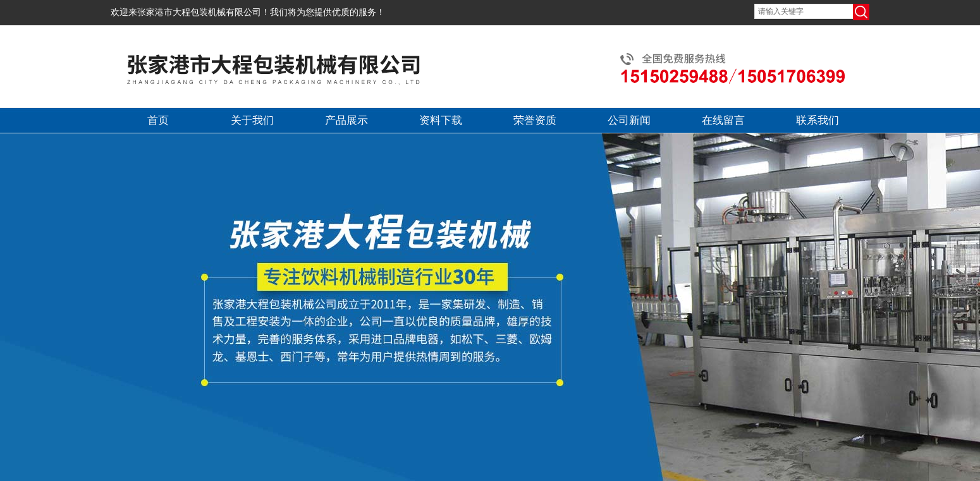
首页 (158, 120)
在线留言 (723, 120)
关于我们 (252, 120)
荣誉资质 (535, 120)
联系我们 (818, 120)
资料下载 (441, 120)
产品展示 (346, 120)
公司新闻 (629, 120)
